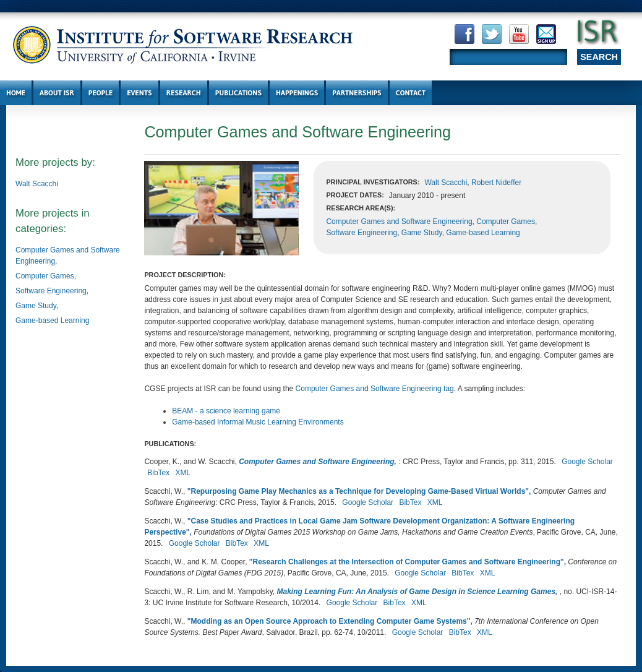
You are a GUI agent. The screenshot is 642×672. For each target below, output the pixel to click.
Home (16, 93)
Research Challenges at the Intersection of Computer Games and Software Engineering (407, 562)
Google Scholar (587, 462)
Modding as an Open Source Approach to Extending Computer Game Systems (328, 621)
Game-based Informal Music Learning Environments (258, 422)
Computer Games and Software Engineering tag (375, 389)
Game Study (36, 306)
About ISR (57, 93)
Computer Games (45, 276)
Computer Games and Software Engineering (399, 222)
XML (183, 473)
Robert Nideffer (496, 183)
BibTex (158, 473)
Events (139, 93)
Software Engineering (51, 291)
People (101, 93)
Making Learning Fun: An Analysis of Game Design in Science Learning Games (417, 592)
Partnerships (357, 93)
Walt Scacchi (37, 184)
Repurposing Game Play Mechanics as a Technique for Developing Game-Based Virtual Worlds (358, 491)
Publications (238, 93)
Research (184, 93)
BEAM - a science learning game (226, 411)
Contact (411, 93)
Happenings (297, 93)
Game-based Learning (52, 321)
